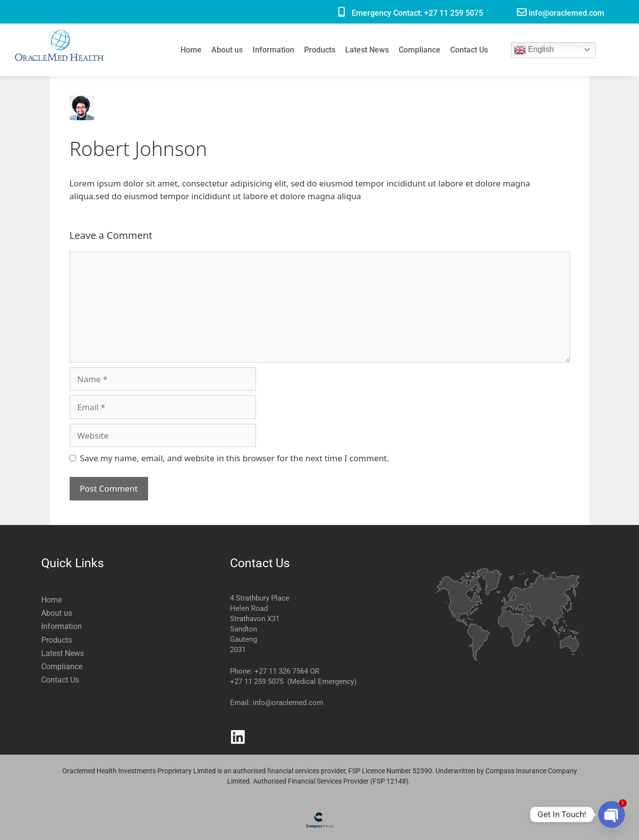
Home (191, 50)
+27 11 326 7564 (281, 671)
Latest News (367, 50)
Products (320, 50)
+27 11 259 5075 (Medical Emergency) (293, 682)
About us (227, 50)
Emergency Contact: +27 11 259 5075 (417, 13)
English (534, 50)
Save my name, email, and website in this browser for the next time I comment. (234, 458)
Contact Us (469, 50)
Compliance (420, 50)
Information (273, 50)
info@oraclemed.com (566, 13)
